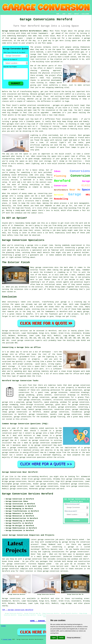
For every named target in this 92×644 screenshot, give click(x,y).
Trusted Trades (7, 640)
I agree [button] (54, 638)
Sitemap (3, 626)
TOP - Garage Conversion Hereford (18, 610)
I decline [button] (61, 638)
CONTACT (77, 14)
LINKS (64, 14)
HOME (58, 14)
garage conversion (47, 489)
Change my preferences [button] (74, 638)
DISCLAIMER (85, 14)
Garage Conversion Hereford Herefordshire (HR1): (25, 31)
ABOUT (70, 14)
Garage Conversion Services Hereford (28, 494)
